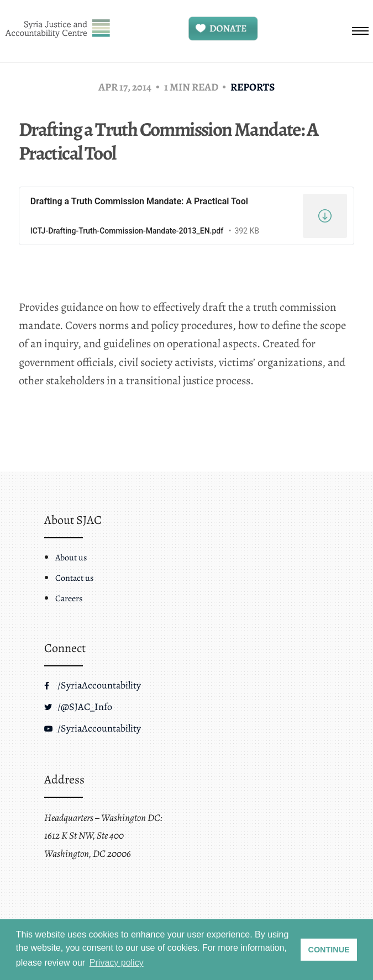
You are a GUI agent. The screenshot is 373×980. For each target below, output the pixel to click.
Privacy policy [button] (117, 963)
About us (71, 558)
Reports (253, 87)
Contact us (74, 578)
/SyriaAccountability (93, 685)
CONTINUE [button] (329, 950)
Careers (69, 598)
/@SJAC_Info (78, 707)
